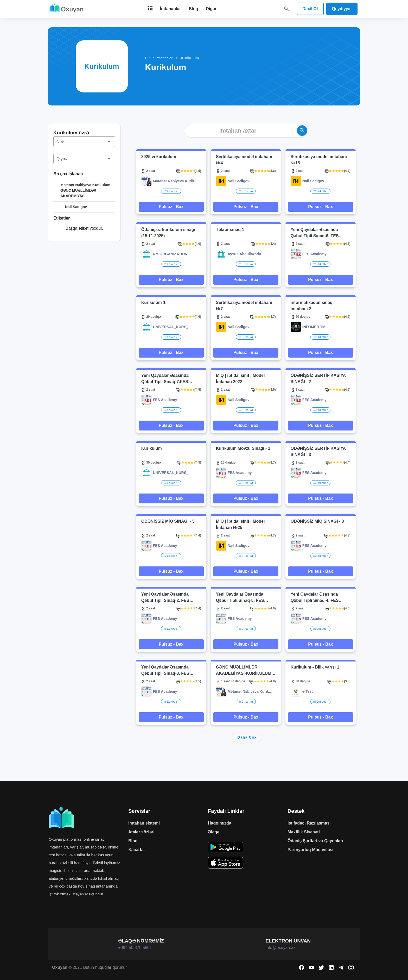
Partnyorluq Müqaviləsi (310, 850)
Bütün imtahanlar (159, 58)
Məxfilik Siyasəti (304, 832)
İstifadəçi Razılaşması (309, 823)
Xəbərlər (137, 850)
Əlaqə (214, 832)
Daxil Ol (310, 9)
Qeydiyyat (342, 9)
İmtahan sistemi (144, 823)
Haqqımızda (220, 823)
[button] (84, 142)
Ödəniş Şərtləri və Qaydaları (315, 841)
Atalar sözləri (141, 832)
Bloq (133, 841)
